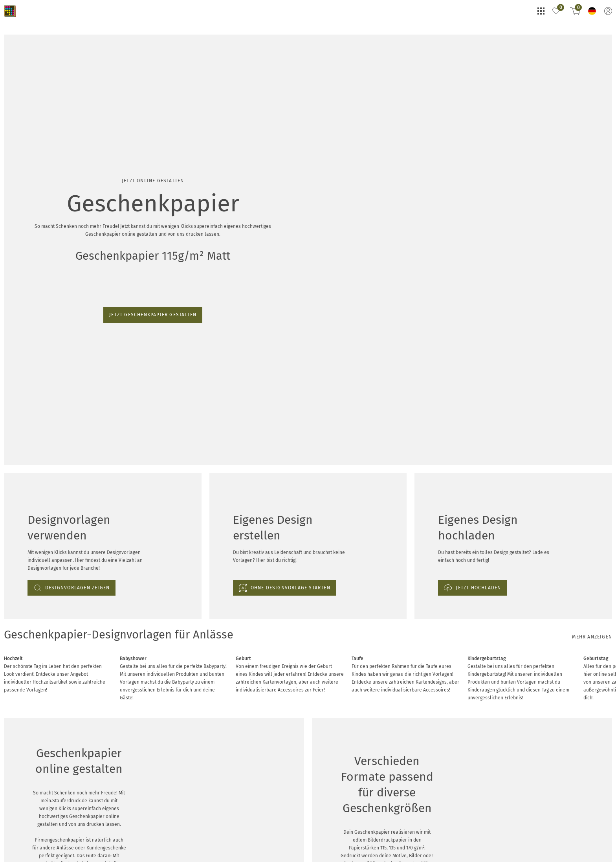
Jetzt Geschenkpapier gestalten (40, 104)
